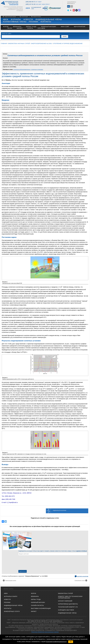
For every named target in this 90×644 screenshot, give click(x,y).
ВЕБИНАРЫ (35, 596)
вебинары (17, 27)
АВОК (6, 19)
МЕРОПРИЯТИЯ (79, 27)
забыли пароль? (37, 17)
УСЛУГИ (30, 28)
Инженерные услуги (12, 611)
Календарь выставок (66, 610)
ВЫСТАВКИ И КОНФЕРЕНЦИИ (41, 608)
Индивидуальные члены (49, 19)
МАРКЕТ (20, 28)
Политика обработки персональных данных (45, 632)
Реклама (33, 22)
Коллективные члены (15, 22)
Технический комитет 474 (68, 607)
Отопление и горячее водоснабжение (68, 44)
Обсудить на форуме (83, 576)
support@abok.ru (72, 2)
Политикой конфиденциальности (56, 642)
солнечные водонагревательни (22, 70)
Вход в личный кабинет (10, 17)
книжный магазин (48, 27)
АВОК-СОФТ (65, 27)
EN (72, 6)
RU (69, 6)
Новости (28, 19)
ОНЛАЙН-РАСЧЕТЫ (37, 605)
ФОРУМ (6, 27)
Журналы (16, 19)
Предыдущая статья (11, 580)
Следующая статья (80, 580)
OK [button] (71, 642)
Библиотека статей (65, 593)
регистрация (25, 17)
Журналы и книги (11, 596)
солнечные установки (37, 70)
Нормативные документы (68, 604)
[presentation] (26, 563)
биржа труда (31, 27)
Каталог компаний (65, 601)
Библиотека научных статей (19, 44)
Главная (4, 44)
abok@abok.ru (71, 3)
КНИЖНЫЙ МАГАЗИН (38, 602)
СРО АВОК (41, 28)
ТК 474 (10, 28)
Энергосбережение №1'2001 (41, 44)
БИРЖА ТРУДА (36, 599)
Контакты (46, 22)
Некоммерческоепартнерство (12, 3)
